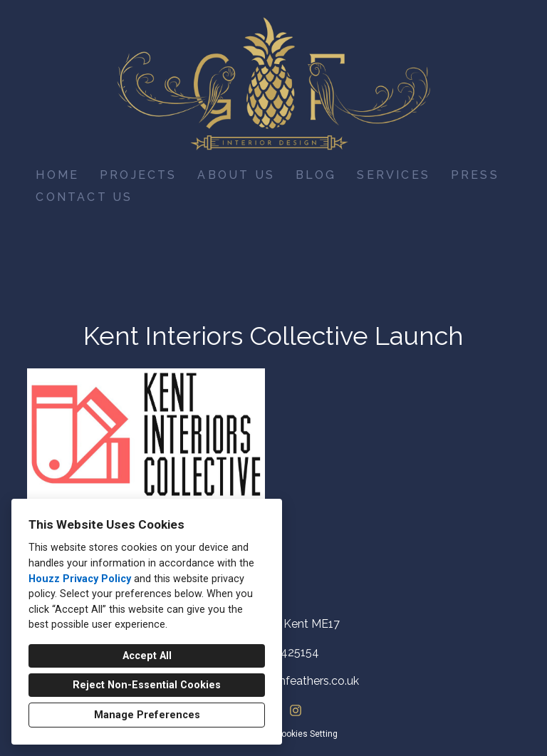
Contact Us (84, 197)
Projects (139, 175)
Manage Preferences (147, 715)
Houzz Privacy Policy (80, 579)
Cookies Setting (307, 734)
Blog (316, 175)
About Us (236, 175)
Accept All (147, 656)
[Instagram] (295, 711)
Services (394, 175)
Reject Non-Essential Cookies (147, 685)
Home (57, 175)
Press (475, 175)
